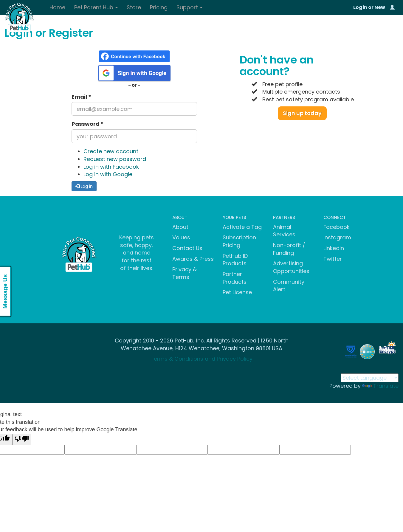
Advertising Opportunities (291, 267)
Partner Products (235, 278)
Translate (380, 386)
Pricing (159, 7)
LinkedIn (334, 248)
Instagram (337, 237)
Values (181, 237)
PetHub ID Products (235, 260)
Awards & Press (193, 259)
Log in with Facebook (111, 167)
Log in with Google (108, 174)
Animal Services (284, 231)
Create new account (111, 151)
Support (189, 7)
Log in (84, 186)
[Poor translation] (22, 439)
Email (81, 97)
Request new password (115, 159)
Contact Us (187, 248)
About (180, 227)
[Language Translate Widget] (370, 378)
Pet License (237, 292)
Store (134, 7)
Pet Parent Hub (96, 7)
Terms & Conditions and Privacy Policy (201, 359)
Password (88, 124)
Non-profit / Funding (289, 249)
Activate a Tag (242, 227)
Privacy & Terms (185, 273)
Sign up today (302, 113)
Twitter (333, 259)
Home (57, 7)
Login (360, 7)
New (380, 7)
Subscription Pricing (239, 241)
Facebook (337, 227)
